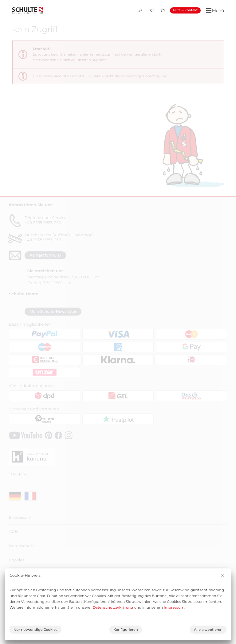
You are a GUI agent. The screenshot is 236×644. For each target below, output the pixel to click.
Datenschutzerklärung (113, 607)
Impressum (174, 607)
